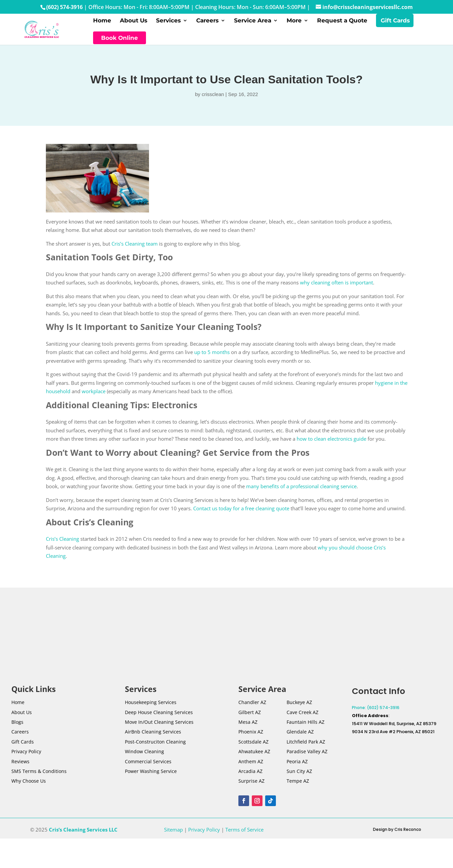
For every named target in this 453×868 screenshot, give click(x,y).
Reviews (20, 765)
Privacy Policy (26, 755)
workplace (94, 395)
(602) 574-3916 (64, 7)
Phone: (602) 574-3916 (376, 711)
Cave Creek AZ (303, 716)
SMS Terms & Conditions (39, 774)
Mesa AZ (248, 725)
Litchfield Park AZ (306, 745)
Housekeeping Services (151, 706)
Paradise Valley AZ (307, 755)
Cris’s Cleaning (62, 542)
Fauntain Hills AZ (306, 725)
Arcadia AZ (250, 774)
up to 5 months (212, 355)
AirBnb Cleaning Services (153, 735)
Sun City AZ (299, 774)
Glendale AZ (300, 735)
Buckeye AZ (299, 706)
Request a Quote (342, 23)
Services (168, 23)
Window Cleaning (144, 755)
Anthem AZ (251, 765)
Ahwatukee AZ (254, 755)
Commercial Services (148, 765)
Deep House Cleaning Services (159, 716)
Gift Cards (395, 22)
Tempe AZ (298, 785)
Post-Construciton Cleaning (155, 745)
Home (102, 23)
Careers (207, 23)
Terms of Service (244, 833)
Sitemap (173, 833)
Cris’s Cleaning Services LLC (83, 833)
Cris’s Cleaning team (135, 247)
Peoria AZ (297, 765)
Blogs (17, 725)
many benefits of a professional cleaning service (301, 490)
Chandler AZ (252, 706)
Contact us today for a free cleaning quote (241, 512)
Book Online (120, 39)
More (294, 23)
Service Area (253, 23)
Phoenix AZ (251, 735)
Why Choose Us (29, 785)
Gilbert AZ (250, 716)
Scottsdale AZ (253, 745)
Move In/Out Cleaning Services (159, 725)
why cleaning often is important (336, 286)
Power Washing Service (151, 774)
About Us (134, 23)
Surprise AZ (251, 785)
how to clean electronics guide (331, 442)
